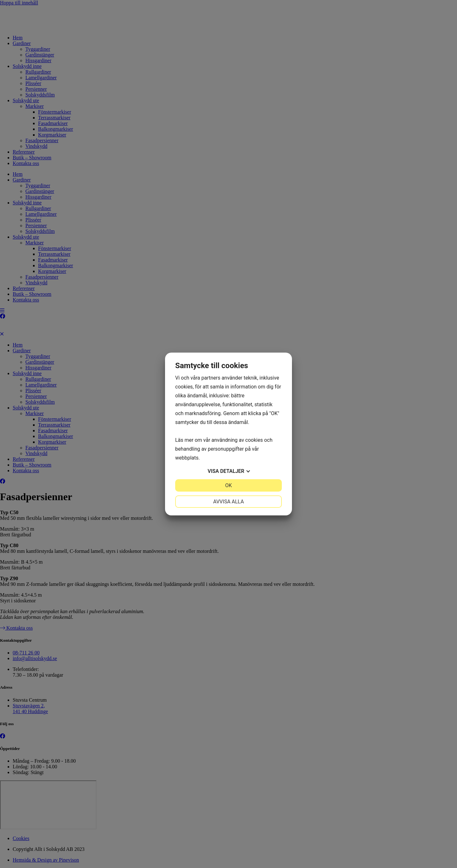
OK (228, 485)
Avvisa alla (229, 502)
